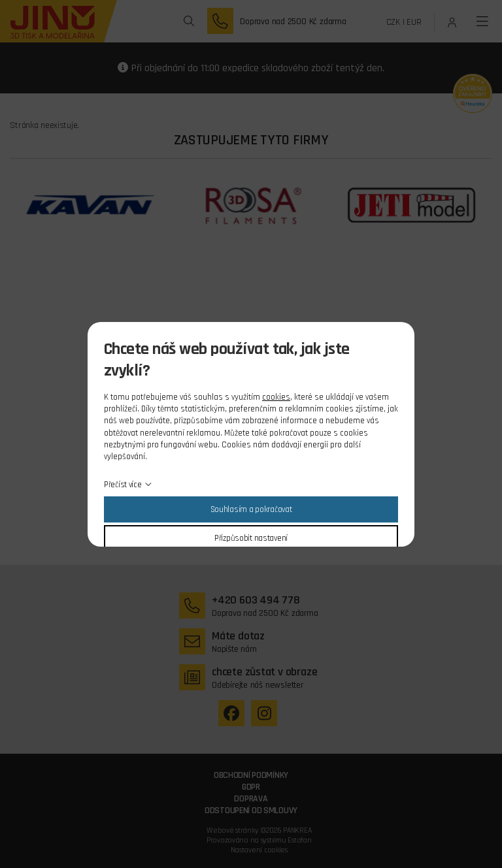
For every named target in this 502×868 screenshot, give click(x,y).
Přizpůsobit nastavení (251, 538)
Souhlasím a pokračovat (251, 509)
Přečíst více (123, 485)
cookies (276, 397)
